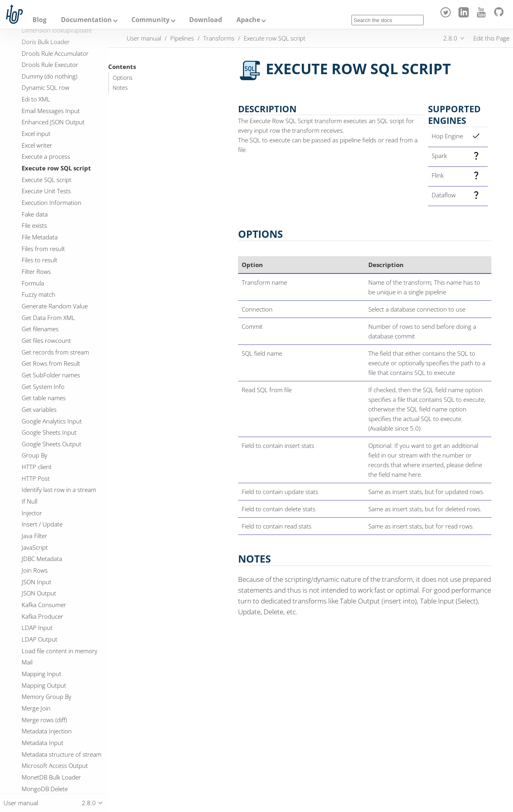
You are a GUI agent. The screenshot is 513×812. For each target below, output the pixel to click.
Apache (248, 20)
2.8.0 (450, 38)
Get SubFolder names (51, 375)
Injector (32, 513)
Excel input (36, 134)
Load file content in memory (60, 651)
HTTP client (37, 467)
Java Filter (34, 536)
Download (206, 20)
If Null (29, 501)
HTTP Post (36, 478)
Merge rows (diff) (44, 720)
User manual (144, 38)
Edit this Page (491, 38)
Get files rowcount (46, 340)
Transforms (219, 38)
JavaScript (35, 547)
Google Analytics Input (52, 421)
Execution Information (52, 202)
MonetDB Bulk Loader (51, 777)
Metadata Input (42, 743)
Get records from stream (55, 352)
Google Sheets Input (49, 432)
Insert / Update (42, 524)
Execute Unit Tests (46, 191)
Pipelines (182, 38)
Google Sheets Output (52, 444)
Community (150, 20)
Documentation (86, 20)
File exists (34, 225)
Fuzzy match (38, 294)
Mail (27, 662)
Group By (34, 455)
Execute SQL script (46, 180)
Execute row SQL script (56, 168)
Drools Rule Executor (50, 65)
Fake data (35, 214)
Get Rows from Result (51, 363)
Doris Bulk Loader (46, 42)
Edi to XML (36, 99)
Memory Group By (46, 697)
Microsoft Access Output (55, 765)
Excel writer (37, 145)
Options (123, 78)
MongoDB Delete (45, 789)
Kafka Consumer (44, 605)
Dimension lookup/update (57, 30)
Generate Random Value (55, 306)
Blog (39, 20)
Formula (33, 283)
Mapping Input (41, 674)
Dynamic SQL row (45, 87)
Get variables (39, 409)
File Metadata (40, 237)
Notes (120, 88)
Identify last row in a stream (59, 490)
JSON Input (36, 582)
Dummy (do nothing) (49, 76)
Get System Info (43, 387)
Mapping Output (44, 685)
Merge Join (36, 708)
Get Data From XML (48, 318)
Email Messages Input (51, 111)
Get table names (44, 398)
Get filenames (40, 329)
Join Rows (35, 570)
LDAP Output (39, 639)
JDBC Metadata (42, 559)
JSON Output (39, 593)
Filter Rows (36, 271)
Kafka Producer (42, 616)
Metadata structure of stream (62, 754)
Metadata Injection (47, 731)
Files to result (39, 260)
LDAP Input (37, 628)
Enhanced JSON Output (53, 122)
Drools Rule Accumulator (55, 53)
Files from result (43, 249)
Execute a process (46, 156)
